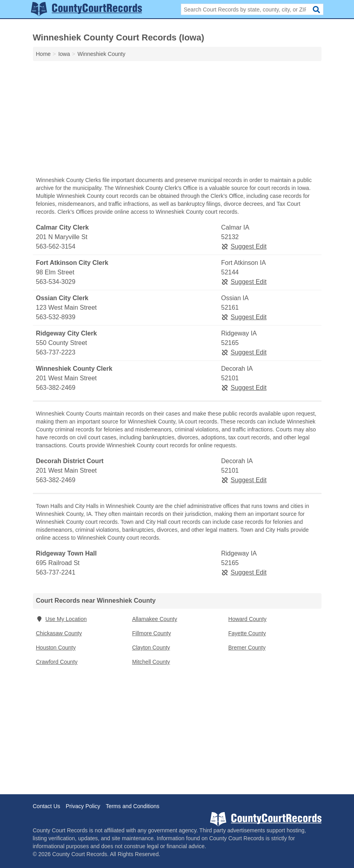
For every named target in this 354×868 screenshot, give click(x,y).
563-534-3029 (56, 282)
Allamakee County (155, 619)
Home (43, 54)
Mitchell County (151, 662)
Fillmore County (151, 633)
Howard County (248, 619)
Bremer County (247, 648)
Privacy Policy (83, 806)
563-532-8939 (56, 317)
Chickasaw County (59, 633)
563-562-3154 (56, 246)
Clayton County (151, 648)
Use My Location (61, 619)
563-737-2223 (56, 352)
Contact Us (47, 806)
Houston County (56, 648)
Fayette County (247, 633)
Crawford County (57, 662)
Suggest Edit (244, 246)
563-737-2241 (56, 572)
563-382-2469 (56, 388)
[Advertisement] (177, 121)
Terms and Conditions (133, 806)
